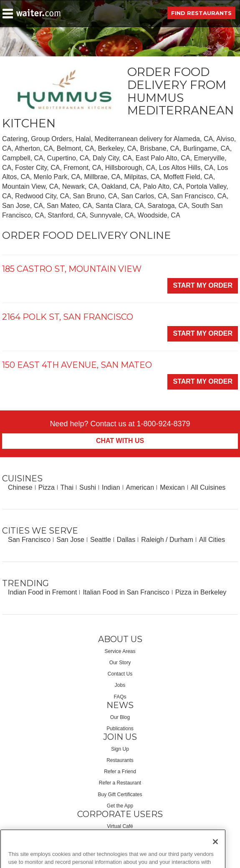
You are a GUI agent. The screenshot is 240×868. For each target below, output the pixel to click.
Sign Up (120, 749)
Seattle (101, 540)
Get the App (120, 806)
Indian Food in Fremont (42, 592)
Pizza (47, 487)
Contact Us (120, 674)
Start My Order (203, 285)
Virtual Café (120, 826)
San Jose (70, 540)
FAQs (120, 697)
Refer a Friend (120, 772)
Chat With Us (120, 441)
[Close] (215, 855)
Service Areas (120, 651)
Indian (111, 487)
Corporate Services (120, 838)
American (140, 487)
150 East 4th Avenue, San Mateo (77, 365)
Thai (67, 487)
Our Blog (120, 717)
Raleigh (152, 540)
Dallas (126, 540)
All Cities (212, 540)
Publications (120, 729)
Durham (181, 540)
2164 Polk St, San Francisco (68, 317)
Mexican (172, 487)
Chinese (20, 487)
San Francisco (29, 540)
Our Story (120, 663)
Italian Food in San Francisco (126, 592)
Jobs (120, 685)
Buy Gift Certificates (120, 795)
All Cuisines (208, 487)
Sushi (88, 487)
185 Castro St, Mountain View (72, 269)
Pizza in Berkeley (201, 592)
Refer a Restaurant (120, 783)
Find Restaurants (201, 13)
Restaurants (120, 760)
